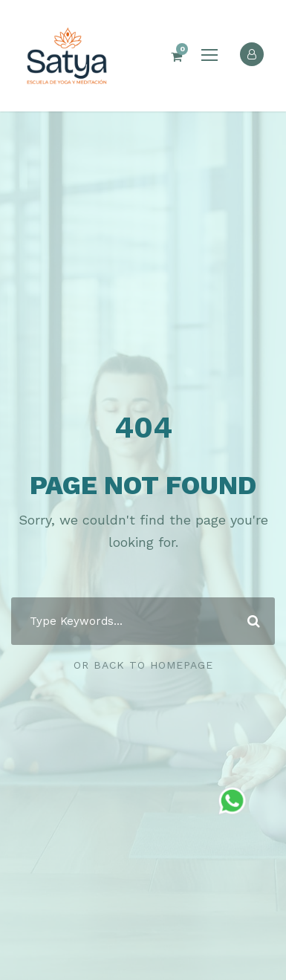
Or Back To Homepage (143, 665)
